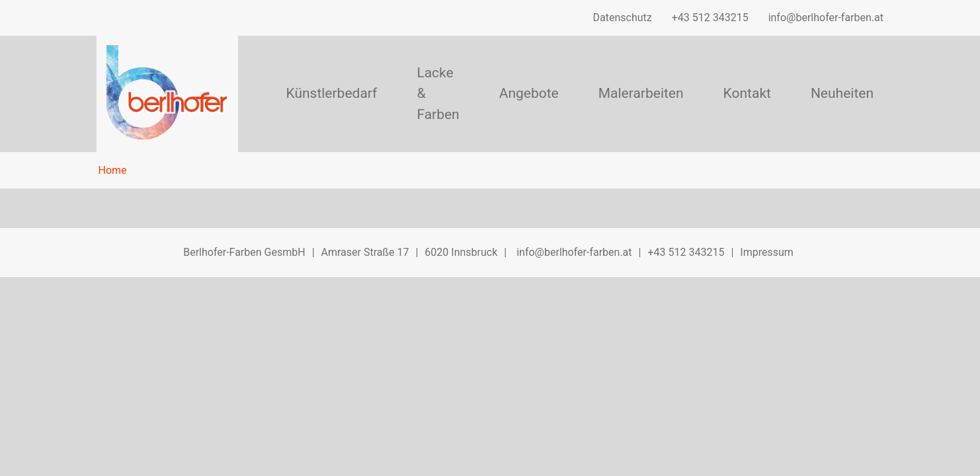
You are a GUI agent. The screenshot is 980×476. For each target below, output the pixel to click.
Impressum (767, 252)
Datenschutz (623, 18)
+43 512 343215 (710, 18)
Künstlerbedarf (331, 93)
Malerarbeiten (641, 93)
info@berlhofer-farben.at (826, 18)
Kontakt (747, 93)
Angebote (529, 93)
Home (113, 170)
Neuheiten (842, 93)
